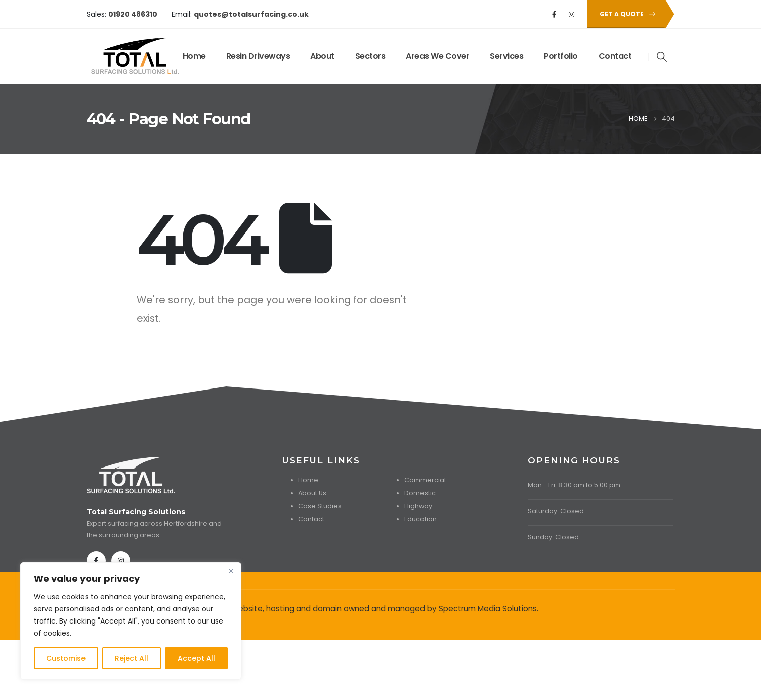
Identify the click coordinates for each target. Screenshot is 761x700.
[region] (131, 621)
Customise (66, 658)
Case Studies (320, 506)
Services (506, 56)
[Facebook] (554, 14)
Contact (615, 56)
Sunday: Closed (553, 537)
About (322, 56)
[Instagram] (571, 14)
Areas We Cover (438, 56)
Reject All (132, 658)
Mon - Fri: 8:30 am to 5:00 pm (574, 485)
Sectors (370, 56)
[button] (626, 14)
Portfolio (561, 56)
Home (194, 56)
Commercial (425, 480)
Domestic (420, 493)
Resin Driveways (258, 56)
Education (420, 519)
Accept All (196, 658)
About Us (312, 493)
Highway (418, 506)
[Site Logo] (117, 56)
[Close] (231, 571)
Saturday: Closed (556, 511)
